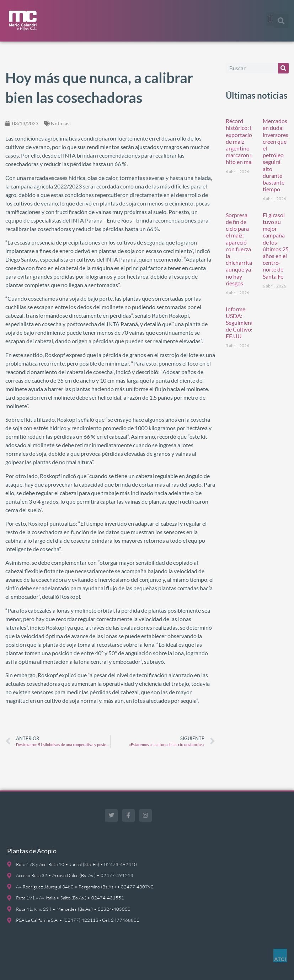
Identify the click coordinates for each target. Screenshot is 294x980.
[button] (270, 19)
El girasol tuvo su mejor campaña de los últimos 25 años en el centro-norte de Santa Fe (276, 246)
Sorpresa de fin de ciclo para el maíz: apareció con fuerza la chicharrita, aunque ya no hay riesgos (239, 249)
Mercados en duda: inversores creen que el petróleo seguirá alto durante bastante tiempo (276, 155)
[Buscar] (283, 68)
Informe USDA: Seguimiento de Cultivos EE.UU (241, 323)
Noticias (60, 123)
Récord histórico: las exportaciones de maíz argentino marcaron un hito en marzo (243, 141)
